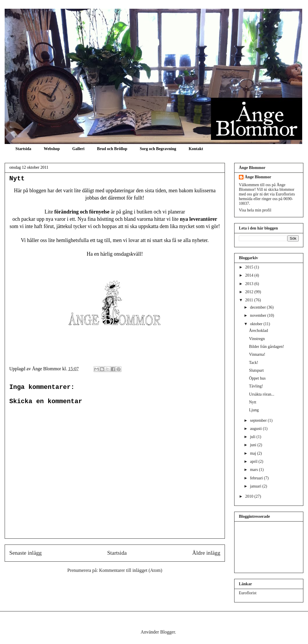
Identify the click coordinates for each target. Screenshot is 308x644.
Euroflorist (248, 593)
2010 (250, 496)
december (258, 307)
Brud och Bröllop (112, 149)
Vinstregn (257, 339)
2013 (250, 284)
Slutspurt (256, 370)
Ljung (254, 410)
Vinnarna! (257, 354)
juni (254, 445)
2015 (250, 267)
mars (254, 470)
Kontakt (196, 149)
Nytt (17, 179)
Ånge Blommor (258, 177)
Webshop (52, 149)
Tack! (254, 363)
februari (257, 478)
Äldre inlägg (206, 553)
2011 (250, 300)
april (254, 461)
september (259, 420)
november (258, 315)
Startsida (23, 149)
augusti (256, 429)
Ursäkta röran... (262, 394)
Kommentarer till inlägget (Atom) (131, 570)
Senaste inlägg (25, 553)
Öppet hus (257, 378)
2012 (250, 292)
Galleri (78, 149)
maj (254, 453)
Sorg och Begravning (158, 149)
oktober (257, 324)
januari (256, 486)
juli (253, 437)
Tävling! (256, 386)
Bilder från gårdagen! (267, 347)
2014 (250, 275)
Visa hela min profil (255, 210)
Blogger (168, 632)
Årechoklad (258, 331)
